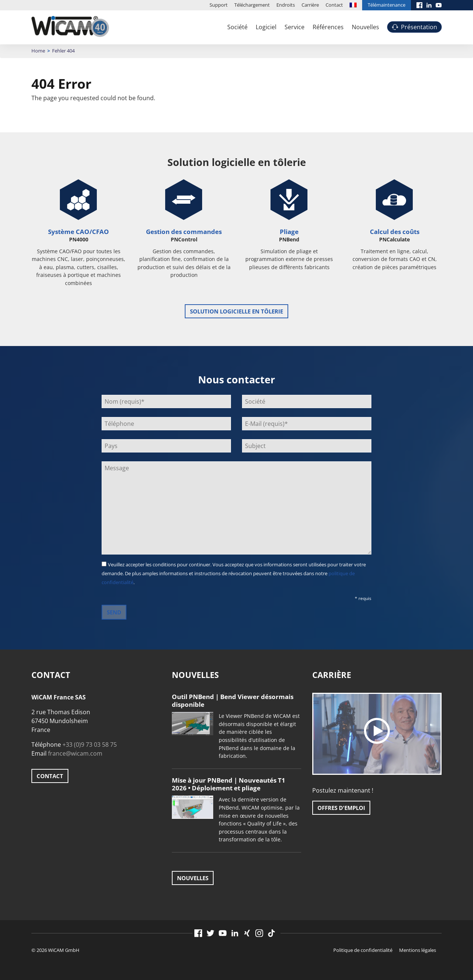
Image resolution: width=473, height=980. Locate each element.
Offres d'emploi (341, 808)
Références (328, 27)
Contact (334, 5)
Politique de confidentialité (363, 950)
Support (219, 5)
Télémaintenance (387, 5)
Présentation (419, 27)
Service (295, 27)
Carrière (310, 5)
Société (237, 27)
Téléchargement (252, 5)
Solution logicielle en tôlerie (236, 311)
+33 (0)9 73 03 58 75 (90, 745)
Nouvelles (365, 27)
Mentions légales (418, 950)
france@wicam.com (75, 753)
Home (38, 51)
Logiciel (266, 27)
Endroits (286, 5)
